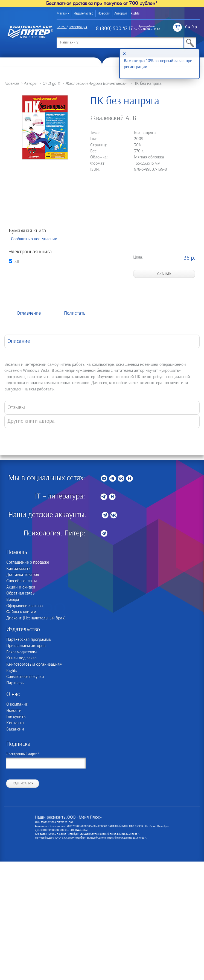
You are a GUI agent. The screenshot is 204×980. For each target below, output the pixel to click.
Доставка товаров (23, 575)
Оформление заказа (25, 606)
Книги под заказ (21, 658)
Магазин (63, 14)
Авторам (121, 14)
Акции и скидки (21, 587)
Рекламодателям (21, 652)
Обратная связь (20, 593)
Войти (61, 27)
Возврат (14, 600)
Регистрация (78, 27)
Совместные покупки (25, 677)
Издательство (84, 14)
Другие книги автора (31, 421)
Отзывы (16, 408)
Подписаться (23, 783)
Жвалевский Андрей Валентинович (97, 83)
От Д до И (51, 83)
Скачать (164, 274)
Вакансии (15, 729)
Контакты (15, 723)
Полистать (75, 313)
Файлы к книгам (21, 612)
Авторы (30, 83)
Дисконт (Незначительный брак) (36, 618)
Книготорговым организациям (34, 664)
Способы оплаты (21, 581)
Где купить (16, 717)
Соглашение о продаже (28, 562)
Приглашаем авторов (26, 646)
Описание (19, 341)
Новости (104, 14)
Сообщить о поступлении (34, 239)
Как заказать (18, 569)
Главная (11, 83)
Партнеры (15, 683)
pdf (14, 262)
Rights (135, 14)
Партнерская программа (29, 640)
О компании (17, 704)
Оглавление (29, 313)
